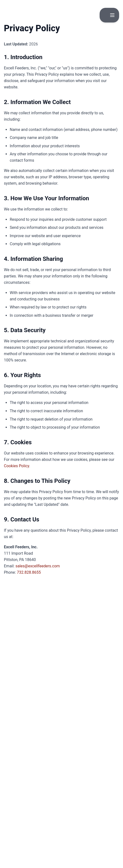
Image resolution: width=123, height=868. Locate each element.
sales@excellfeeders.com (38, 566)
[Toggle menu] (112, 15)
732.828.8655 (29, 572)
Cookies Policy (16, 466)
